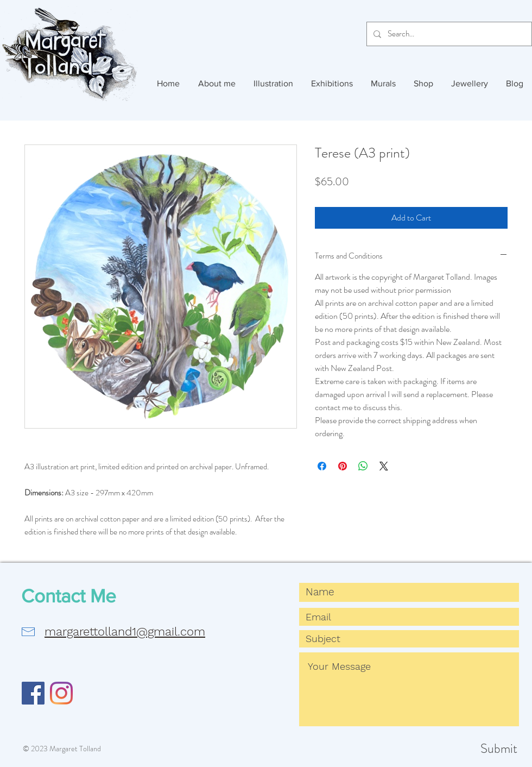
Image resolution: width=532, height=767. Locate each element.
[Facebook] (33, 693)
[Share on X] (384, 466)
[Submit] (479, 749)
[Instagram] (61, 693)
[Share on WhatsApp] (363, 466)
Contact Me (69, 596)
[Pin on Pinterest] (343, 466)
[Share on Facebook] (322, 466)
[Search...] (448, 34)
